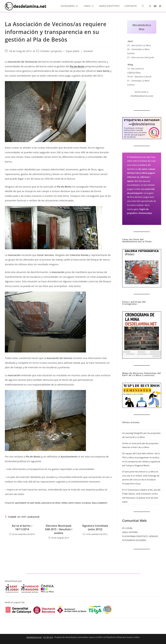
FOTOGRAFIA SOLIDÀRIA (134, 540)
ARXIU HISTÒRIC (130, 532)
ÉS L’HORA (127, 528)
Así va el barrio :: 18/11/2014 (22, 527)
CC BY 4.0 (48, 637)
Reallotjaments (100, 503)
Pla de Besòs (77, 66)
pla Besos (86, 503)
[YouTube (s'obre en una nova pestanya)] (155, 6)
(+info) (130, 217)
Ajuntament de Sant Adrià (28, 503)
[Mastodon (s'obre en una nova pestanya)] (160, 6)
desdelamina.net (34, 637)
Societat (88, 51)
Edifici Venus (75, 503)
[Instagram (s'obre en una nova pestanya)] (150, 6)
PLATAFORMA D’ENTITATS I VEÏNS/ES (140, 536)
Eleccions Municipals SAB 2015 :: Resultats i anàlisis (59, 529)
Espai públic (73, 51)
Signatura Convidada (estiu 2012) (95, 527)
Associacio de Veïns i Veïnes (54, 503)
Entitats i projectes (51, 51)
